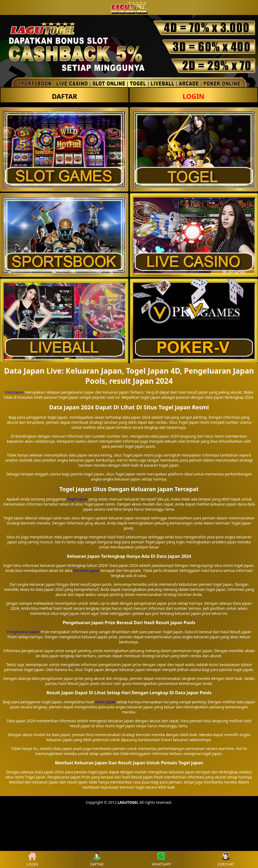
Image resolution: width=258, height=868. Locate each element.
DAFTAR (64, 96)
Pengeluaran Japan (23, 632)
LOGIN (193, 96)
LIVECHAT (226, 859)
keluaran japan (86, 570)
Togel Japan (77, 499)
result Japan (105, 702)
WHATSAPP (161, 859)
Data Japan (14, 392)
